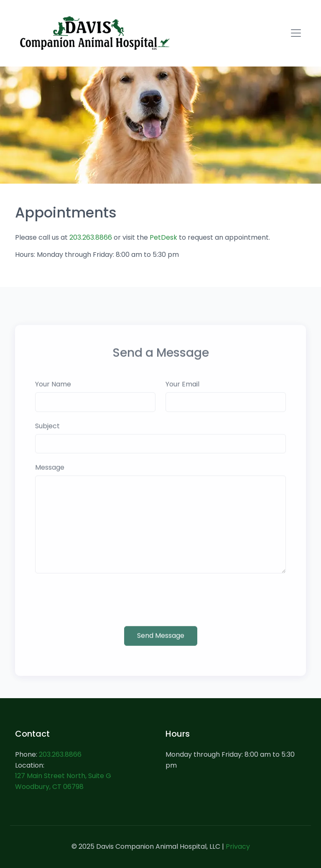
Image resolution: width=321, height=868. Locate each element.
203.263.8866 (91, 237)
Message (50, 475)
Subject (47, 434)
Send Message (161, 643)
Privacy (238, 846)
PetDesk (163, 237)
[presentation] (99, 607)
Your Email (182, 392)
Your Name (53, 392)
